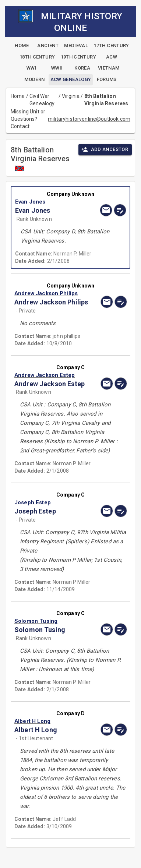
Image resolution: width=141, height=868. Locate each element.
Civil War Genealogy (42, 100)
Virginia (71, 96)
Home (18, 96)
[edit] (120, 210)
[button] (54, 202)
